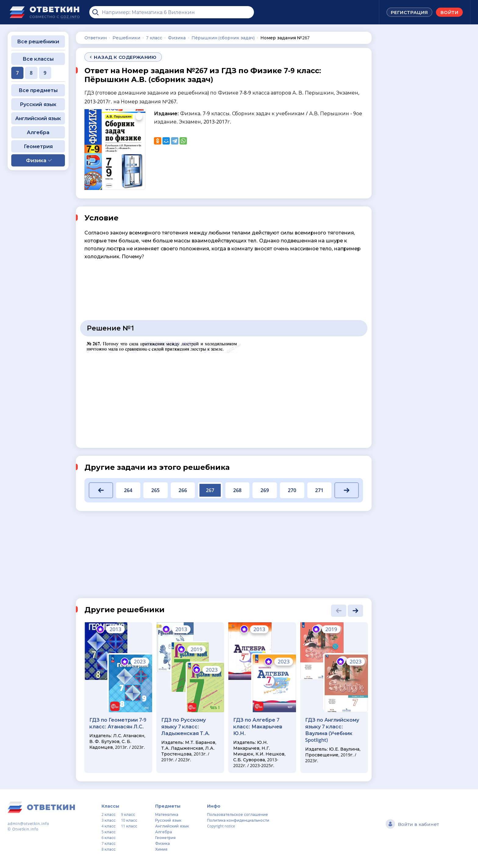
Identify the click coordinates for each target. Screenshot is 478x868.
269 (265, 490)
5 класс (109, 832)
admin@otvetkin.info (29, 824)
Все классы (38, 59)
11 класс (129, 826)
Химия (161, 849)
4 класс (109, 826)
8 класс (109, 849)
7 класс (109, 843)
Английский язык (38, 118)
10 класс (129, 820)
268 (237, 490)
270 (292, 490)
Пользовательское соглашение (237, 814)
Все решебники (38, 41)
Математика (167, 814)
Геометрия (38, 146)
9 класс (128, 814)
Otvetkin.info (25, 829)
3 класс (109, 820)
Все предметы (38, 90)
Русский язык (38, 104)
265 (155, 490)
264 (128, 490)
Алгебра (38, 132)
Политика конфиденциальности (238, 820)
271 (319, 490)
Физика (162, 843)
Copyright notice (221, 826)
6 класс (109, 838)
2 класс (109, 814)
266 (183, 490)
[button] (101, 490)
